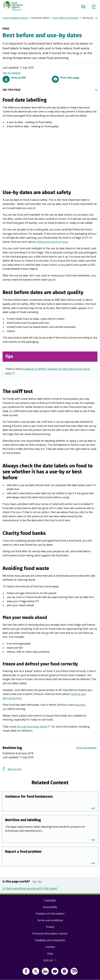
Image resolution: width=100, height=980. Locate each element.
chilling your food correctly (52, 242)
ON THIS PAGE (50, 90)
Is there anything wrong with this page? (30, 888)
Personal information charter (50, 934)
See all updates (12, 73)
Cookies (50, 947)
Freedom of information (50, 914)
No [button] (40, 881)
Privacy (50, 927)
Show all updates (86, 748)
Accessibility (50, 907)
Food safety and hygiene (66, 18)
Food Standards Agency (15, 18)
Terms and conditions (50, 920)
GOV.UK (50, 961)
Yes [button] (35, 881)
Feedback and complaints (50, 940)
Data (50, 953)
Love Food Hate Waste (36, 727)
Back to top (15, 769)
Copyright (50, 900)
